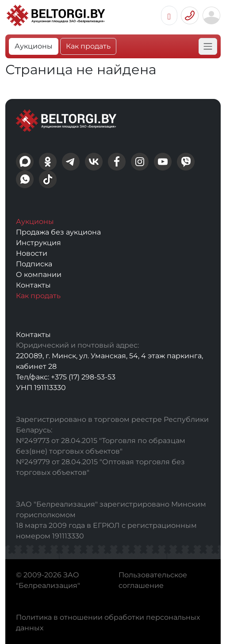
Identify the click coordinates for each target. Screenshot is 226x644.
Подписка (34, 264)
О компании (39, 275)
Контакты (33, 285)
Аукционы (34, 46)
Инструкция (38, 243)
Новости (32, 253)
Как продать (88, 46)
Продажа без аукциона (58, 232)
